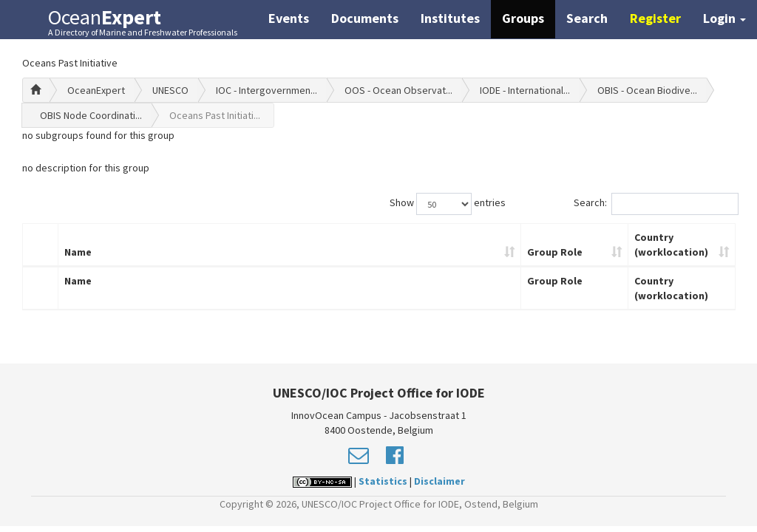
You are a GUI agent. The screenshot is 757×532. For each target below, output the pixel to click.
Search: (655, 204)
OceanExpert (96, 90)
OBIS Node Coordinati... (91, 115)
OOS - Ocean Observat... (398, 90)
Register (655, 18)
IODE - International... (525, 90)
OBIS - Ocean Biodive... (647, 90)
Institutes (450, 18)
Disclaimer (439, 481)
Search (587, 18)
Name (78, 252)
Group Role (555, 252)
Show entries (448, 204)
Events (289, 18)
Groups (523, 18)
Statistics (383, 481)
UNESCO (170, 90)
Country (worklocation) (671, 245)
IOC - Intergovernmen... (267, 90)
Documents (365, 18)
